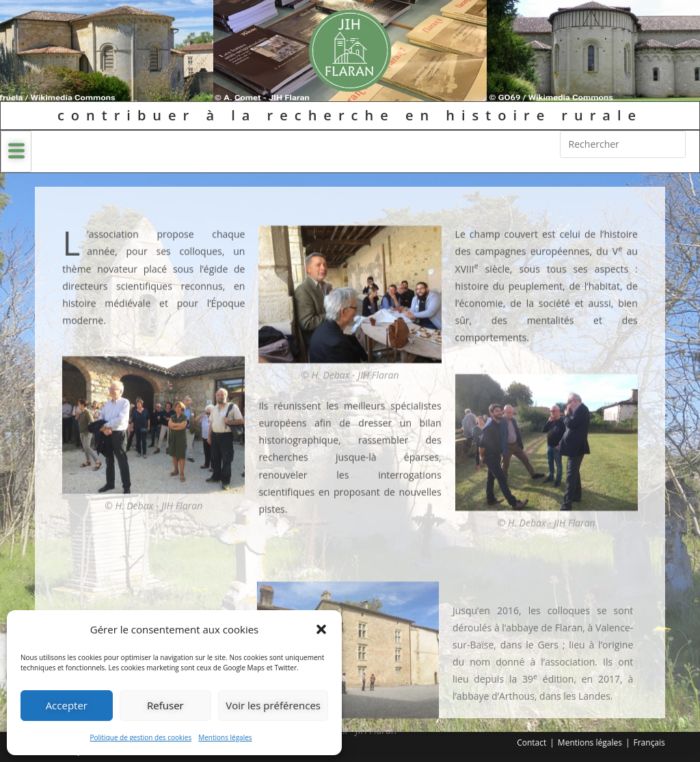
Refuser (165, 705)
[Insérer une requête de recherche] (623, 144)
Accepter (67, 705)
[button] (321, 629)
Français (649, 743)
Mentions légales (225, 737)
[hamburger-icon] (16, 152)
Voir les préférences (273, 705)
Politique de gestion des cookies (140, 737)
